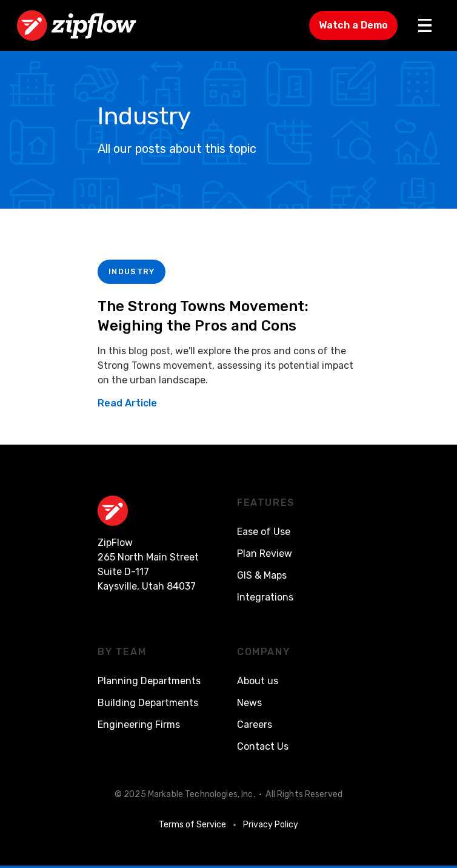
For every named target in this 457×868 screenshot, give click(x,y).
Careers (255, 725)
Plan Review (265, 553)
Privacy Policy (271, 825)
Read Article (127, 403)
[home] (77, 25)
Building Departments (148, 703)
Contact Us (263, 746)
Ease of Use (264, 532)
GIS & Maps (262, 575)
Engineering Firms (139, 725)
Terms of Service (192, 825)
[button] (425, 25)
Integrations (265, 597)
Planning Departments (149, 681)
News (249, 703)
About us (258, 681)
